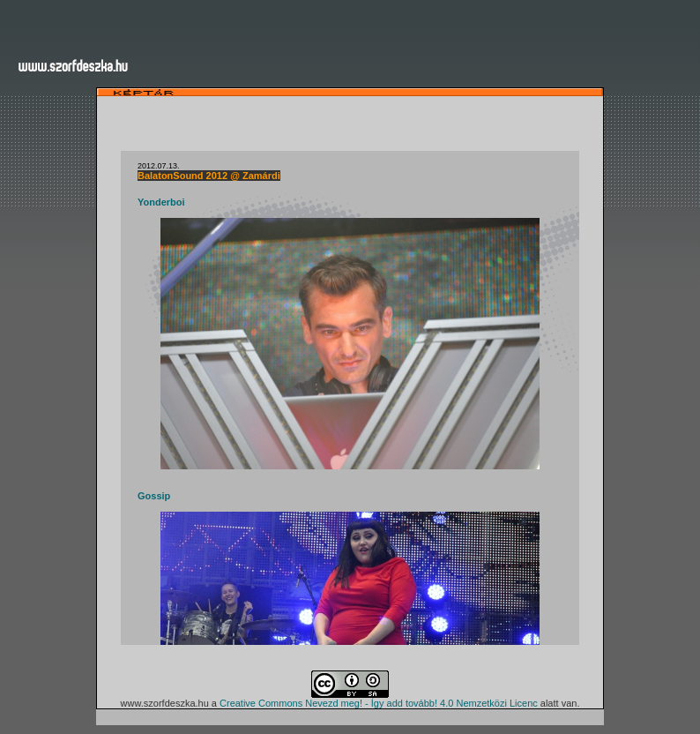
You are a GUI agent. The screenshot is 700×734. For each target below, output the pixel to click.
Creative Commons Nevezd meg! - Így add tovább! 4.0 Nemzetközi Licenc (379, 703)
